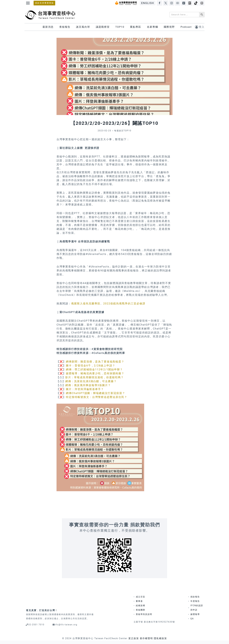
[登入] (200, 27)
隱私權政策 (160, 638)
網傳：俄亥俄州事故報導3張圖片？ (88, 385)
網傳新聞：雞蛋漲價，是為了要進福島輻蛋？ (95, 362)
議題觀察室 (103, 27)
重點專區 (136, 27)
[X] (166, 3)
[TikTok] (196, 3)
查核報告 (65, 27)
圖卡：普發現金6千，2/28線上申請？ (91, 365)
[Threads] (190, 3)
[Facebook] (159, 3)
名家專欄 (152, 27)
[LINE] (202, 3)
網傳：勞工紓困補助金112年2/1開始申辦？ (94, 369)
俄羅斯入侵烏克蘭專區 (86, 303)
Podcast (186, 27)
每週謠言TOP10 (123, 131)
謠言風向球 (83, 27)
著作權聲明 (146, 638)
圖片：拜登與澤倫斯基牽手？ (85, 389)
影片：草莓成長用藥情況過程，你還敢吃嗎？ (94, 377)
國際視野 (169, 27)
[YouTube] (178, 3)
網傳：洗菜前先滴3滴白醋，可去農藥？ (91, 381)
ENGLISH (148, 3)
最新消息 (48, 27)
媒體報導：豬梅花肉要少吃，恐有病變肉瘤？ (95, 373)
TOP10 (120, 27)
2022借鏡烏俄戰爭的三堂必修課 (124, 303)
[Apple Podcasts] (184, 3)
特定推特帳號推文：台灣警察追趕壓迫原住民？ (97, 397)
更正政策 (134, 638)
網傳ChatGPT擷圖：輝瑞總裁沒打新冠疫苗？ (96, 393)
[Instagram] (172, 3)
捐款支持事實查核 (44, 3)
